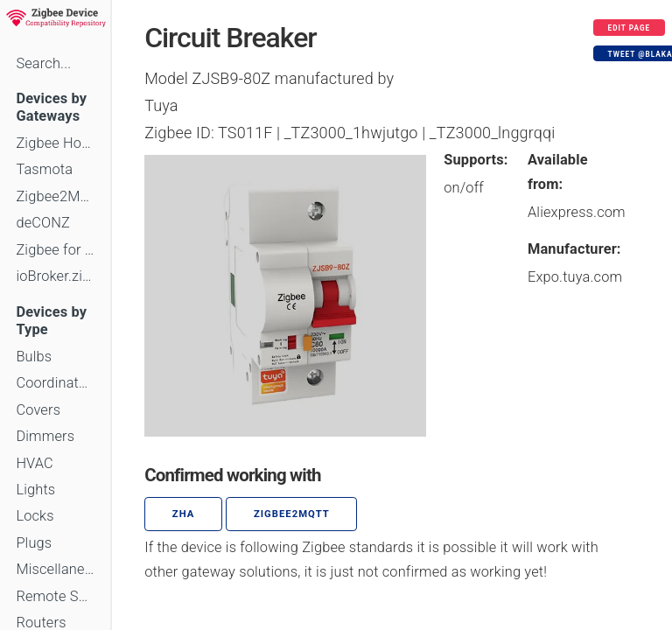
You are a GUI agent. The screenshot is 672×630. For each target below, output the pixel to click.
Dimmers (45, 436)
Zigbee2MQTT (55, 196)
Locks (35, 516)
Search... (43, 63)
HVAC (35, 463)
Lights (35, 490)
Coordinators (55, 383)
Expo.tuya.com (575, 277)
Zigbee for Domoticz (55, 250)
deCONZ (43, 223)
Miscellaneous (55, 569)
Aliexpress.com (577, 212)
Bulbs (34, 357)
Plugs (34, 543)
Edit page (630, 28)
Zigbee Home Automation (55, 143)
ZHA (184, 514)
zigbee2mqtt (292, 514)
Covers (38, 410)
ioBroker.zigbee (55, 276)
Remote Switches (55, 596)
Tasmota (44, 169)
